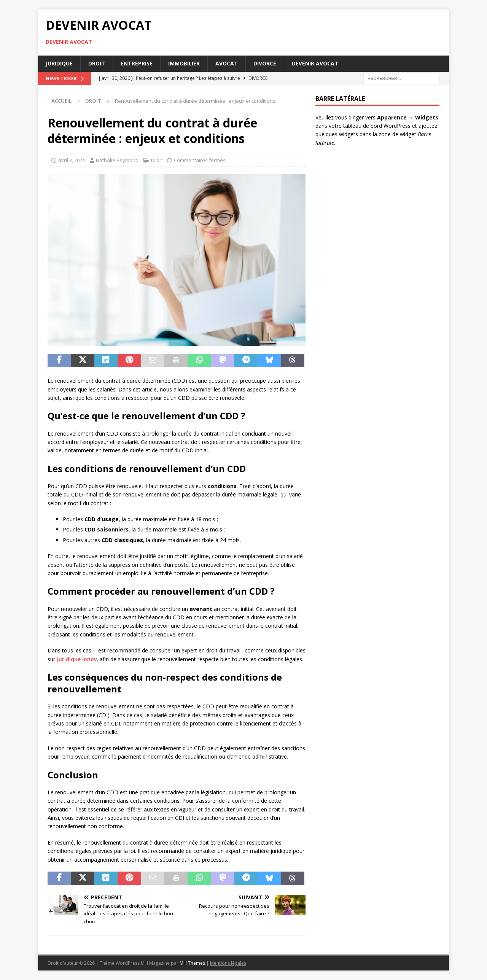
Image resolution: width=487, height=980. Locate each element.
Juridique (59, 63)
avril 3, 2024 (72, 160)
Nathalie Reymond (117, 160)
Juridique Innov (77, 659)
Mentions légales (228, 963)
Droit (97, 63)
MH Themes (192, 963)
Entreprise (137, 63)
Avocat (227, 63)
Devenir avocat (315, 63)
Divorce (265, 63)
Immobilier (184, 63)
